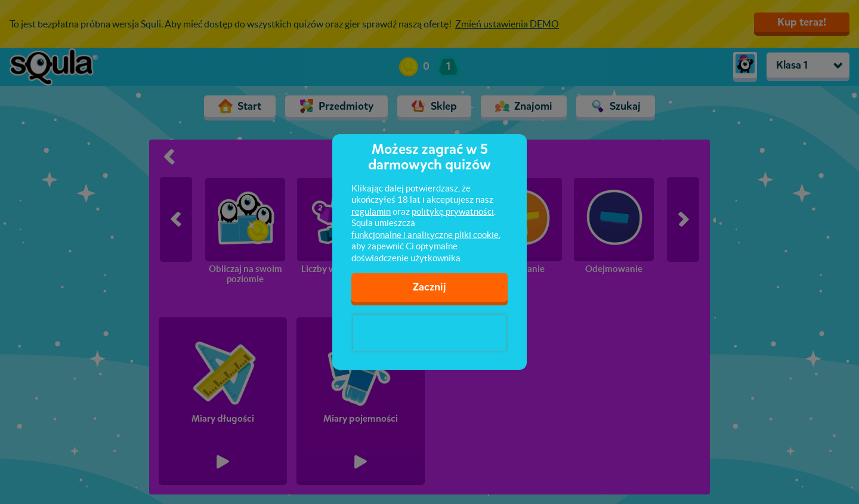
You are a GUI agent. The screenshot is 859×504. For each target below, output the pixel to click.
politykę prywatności (453, 211)
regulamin (371, 211)
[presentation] (429, 333)
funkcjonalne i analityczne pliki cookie (425, 235)
